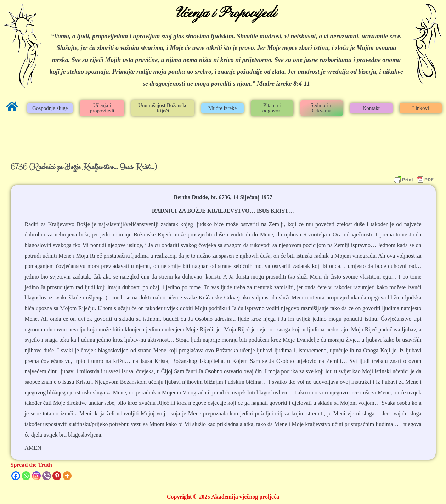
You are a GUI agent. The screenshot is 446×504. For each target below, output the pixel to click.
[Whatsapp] (26, 476)
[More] (67, 476)
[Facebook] (16, 476)
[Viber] (47, 476)
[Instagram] (36, 476)
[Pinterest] (57, 476)
